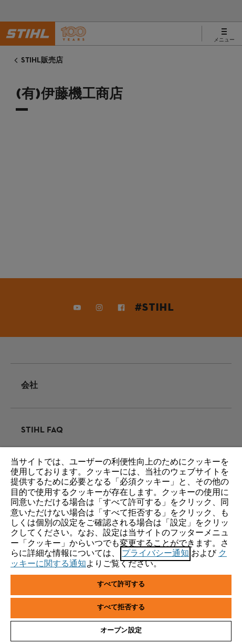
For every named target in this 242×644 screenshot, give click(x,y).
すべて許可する (121, 585)
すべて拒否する (121, 608)
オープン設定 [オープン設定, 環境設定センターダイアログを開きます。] (121, 631)
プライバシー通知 (155, 554)
